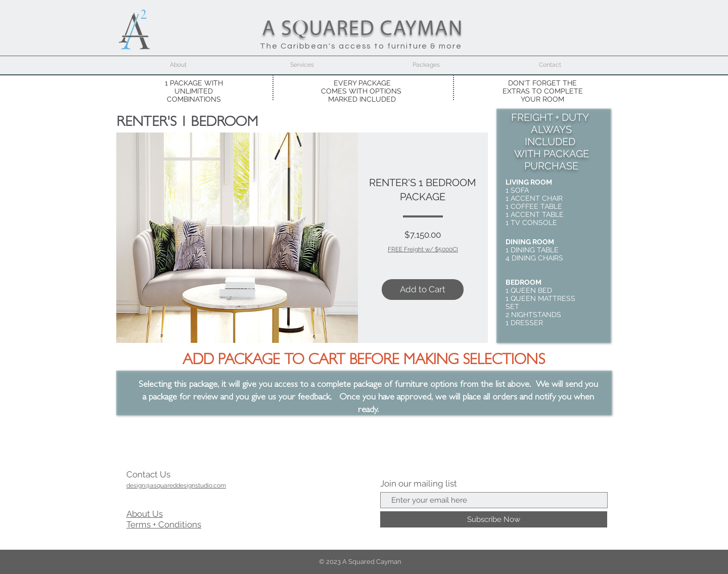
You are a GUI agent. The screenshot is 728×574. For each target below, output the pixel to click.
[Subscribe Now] (494, 519)
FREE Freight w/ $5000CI (423, 249)
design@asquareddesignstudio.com (176, 485)
